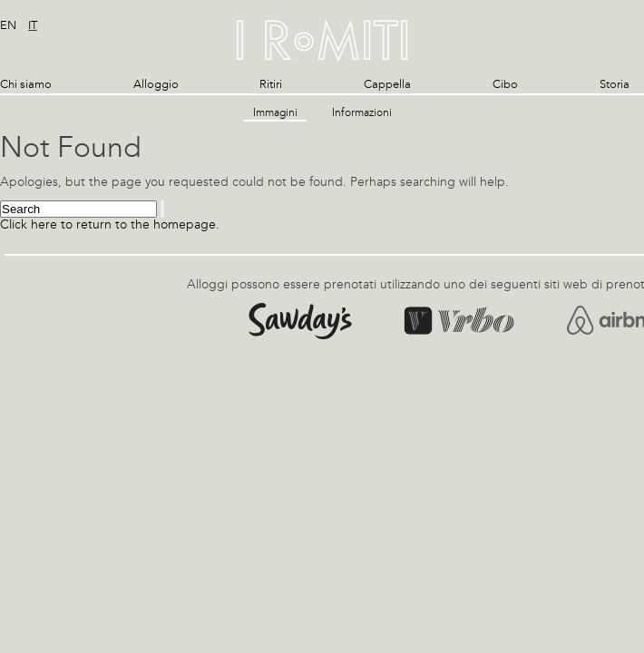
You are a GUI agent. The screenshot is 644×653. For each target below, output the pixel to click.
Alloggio (156, 84)
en (8, 25)
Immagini (275, 112)
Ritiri (271, 84)
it (33, 25)
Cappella (387, 84)
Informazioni (362, 112)
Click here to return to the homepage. (110, 224)
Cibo (505, 84)
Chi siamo (26, 84)
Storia (615, 84)
